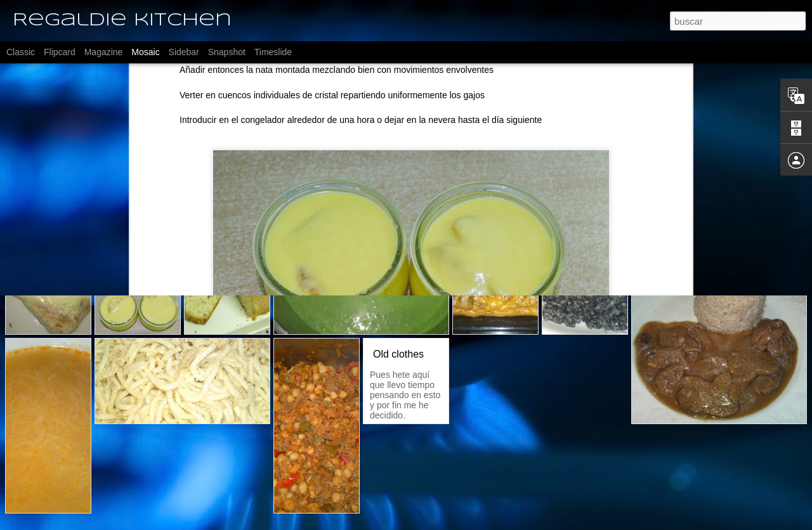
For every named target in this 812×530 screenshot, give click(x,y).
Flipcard (60, 52)
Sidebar (184, 52)
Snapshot (227, 52)
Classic (21, 52)
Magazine (104, 52)
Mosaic (145, 52)
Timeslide (273, 52)
